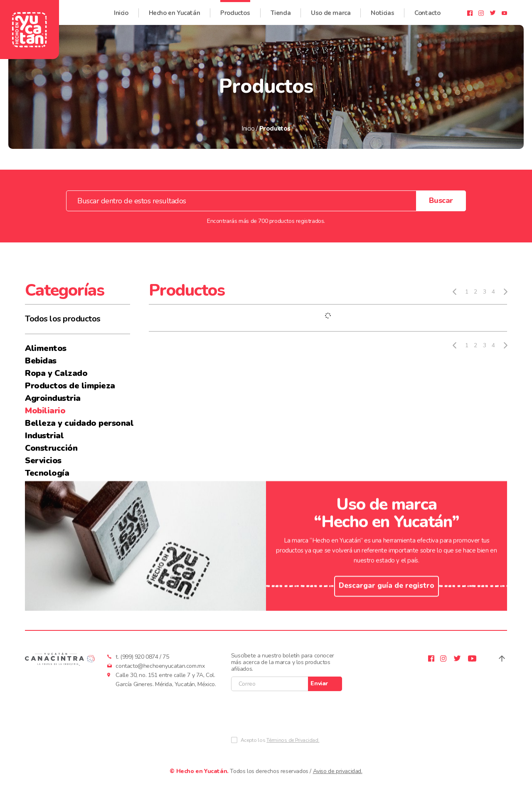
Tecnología (47, 473)
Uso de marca (331, 9)
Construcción (51, 448)
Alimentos (46, 348)
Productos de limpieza (70, 386)
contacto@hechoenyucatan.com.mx (160, 666)
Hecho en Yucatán (175, 9)
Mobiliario (45, 411)
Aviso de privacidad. (338, 771)
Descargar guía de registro (387, 601)
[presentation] (294, 716)
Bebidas (41, 361)
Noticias (382, 9)
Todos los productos (63, 319)
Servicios (43, 461)
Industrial (44, 436)
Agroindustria (53, 398)
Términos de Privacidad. (293, 740)
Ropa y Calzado (56, 373)
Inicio (121, 9)
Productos (235, 9)
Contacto (427, 9)
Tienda (281, 9)
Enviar (319, 683)
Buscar (441, 200)
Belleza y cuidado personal (78, 423)
